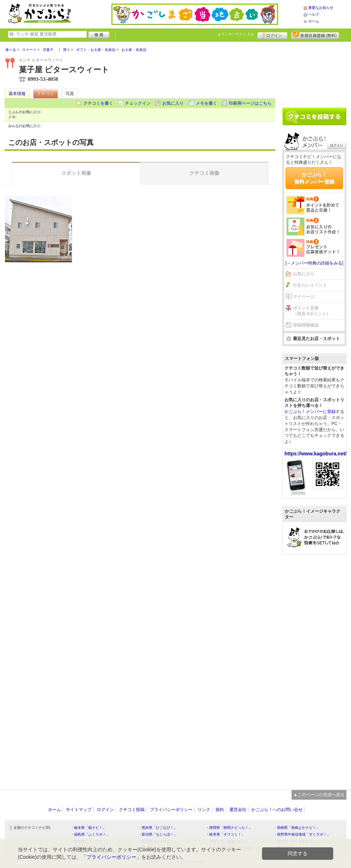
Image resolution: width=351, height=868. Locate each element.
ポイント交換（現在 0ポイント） (312, 311)
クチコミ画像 (204, 173)
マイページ (304, 297)
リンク (204, 810)
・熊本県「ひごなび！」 (158, 828)
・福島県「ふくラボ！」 (90, 834)
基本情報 (17, 94)
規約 (220, 810)
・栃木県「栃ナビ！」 (88, 828)
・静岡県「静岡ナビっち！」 (229, 828)
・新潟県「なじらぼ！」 (158, 834)
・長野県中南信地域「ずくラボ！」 (302, 834)
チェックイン (138, 103)
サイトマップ (79, 810)
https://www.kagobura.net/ (316, 454)
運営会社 (238, 810)
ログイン (273, 35)
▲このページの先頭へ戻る (319, 795)
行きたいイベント (310, 285)
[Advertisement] (314, 72)
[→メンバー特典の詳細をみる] (315, 263)
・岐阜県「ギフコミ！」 (225, 834)
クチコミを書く (98, 103)
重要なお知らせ (321, 8)
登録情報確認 (306, 325)
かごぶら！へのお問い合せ (277, 810)
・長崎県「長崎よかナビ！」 (297, 828)
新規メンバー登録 (315, 35)
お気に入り (173, 103)
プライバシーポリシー (171, 810)
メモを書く (206, 103)
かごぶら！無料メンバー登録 (314, 178)
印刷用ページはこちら (250, 103)
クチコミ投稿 (132, 810)
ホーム (314, 21)
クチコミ (46, 94)
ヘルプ (314, 14)
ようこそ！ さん (236, 34)
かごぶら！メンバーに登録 (310, 412)
